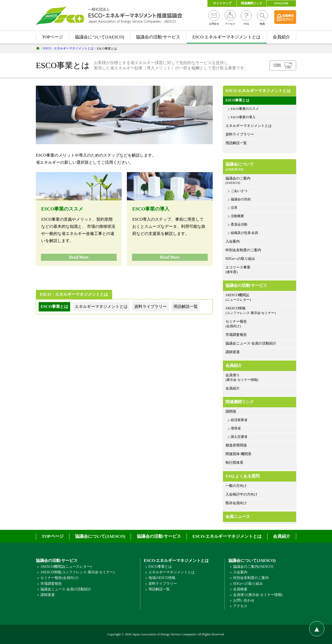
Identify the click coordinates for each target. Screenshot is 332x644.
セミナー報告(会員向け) (59, 578)
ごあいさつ (239, 191)
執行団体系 (234, 463)
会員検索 (240, 589)
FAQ (246, 18)
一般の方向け (236, 486)
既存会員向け (236, 503)
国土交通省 (239, 437)
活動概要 (237, 216)
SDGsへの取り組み (240, 259)
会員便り (260, 378)
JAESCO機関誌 (260, 298)
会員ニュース (238, 516)
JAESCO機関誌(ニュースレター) (66, 567)
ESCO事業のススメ (62, 209)
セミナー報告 (260, 324)
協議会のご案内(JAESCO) (253, 567)
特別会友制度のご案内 (243, 250)
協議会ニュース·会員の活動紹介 (251, 343)
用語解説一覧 (236, 143)
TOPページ (52, 37)
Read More (79, 257)
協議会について (260, 167)
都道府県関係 (236, 445)
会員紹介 (281, 37)
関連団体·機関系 (238, 454)
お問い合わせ (244, 600)
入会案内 (233, 241)
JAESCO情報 (260, 311)
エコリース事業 (260, 270)
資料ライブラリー (240, 134)
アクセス (230, 18)
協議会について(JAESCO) (100, 37)
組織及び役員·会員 (244, 233)
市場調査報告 (236, 335)
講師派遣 (233, 352)
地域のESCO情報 (162, 578)
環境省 (236, 428)
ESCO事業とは (237, 100)
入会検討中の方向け (242, 494)
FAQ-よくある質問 (243, 476)
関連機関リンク (252, 3)
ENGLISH (281, 3)
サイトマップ (222, 3)
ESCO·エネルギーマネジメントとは (227, 37)
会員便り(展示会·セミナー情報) (258, 595)
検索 (262, 18)
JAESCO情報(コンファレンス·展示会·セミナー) (78, 572)
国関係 (231, 411)
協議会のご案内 (260, 181)
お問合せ (214, 18)
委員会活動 (239, 224)
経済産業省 (239, 420)
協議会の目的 (241, 199)
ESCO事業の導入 (151, 209)
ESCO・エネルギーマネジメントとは (74, 294)
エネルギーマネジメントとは (249, 126)
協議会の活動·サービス (158, 37)
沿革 (234, 208)
